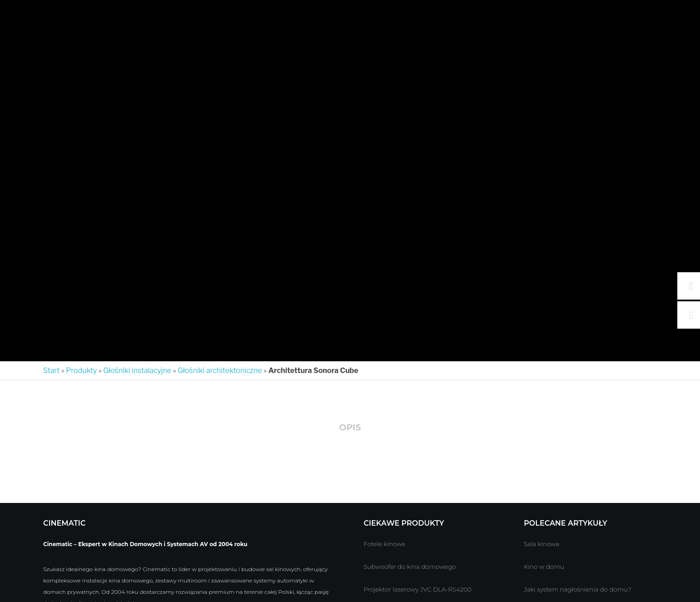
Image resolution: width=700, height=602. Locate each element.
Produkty (81, 371)
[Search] (678, 14)
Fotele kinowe (385, 544)
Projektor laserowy (391, 590)
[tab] (350, 428)
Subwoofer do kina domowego (410, 567)
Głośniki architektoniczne (220, 371)
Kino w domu (544, 567)
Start (51, 371)
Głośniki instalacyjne (137, 371)
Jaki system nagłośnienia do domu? (578, 590)
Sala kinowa (542, 544)
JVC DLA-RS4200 (446, 590)
